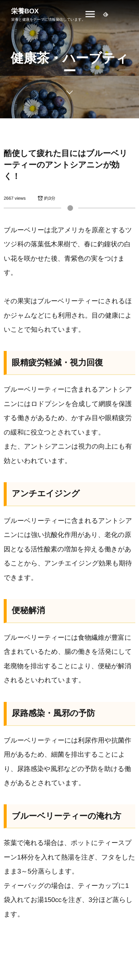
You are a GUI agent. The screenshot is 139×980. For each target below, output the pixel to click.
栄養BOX (25, 11)
